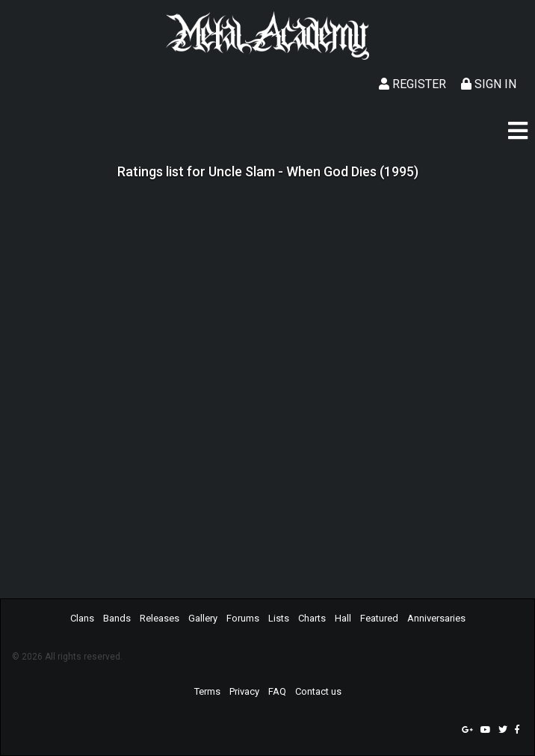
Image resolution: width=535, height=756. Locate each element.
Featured (379, 618)
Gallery (203, 618)
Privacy (244, 691)
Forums (243, 618)
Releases (160, 618)
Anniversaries (436, 618)
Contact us (318, 691)
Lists (279, 618)
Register (412, 84)
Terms (207, 691)
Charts (312, 618)
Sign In (489, 84)
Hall (343, 618)
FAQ (277, 691)
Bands (117, 618)
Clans (82, 618)
